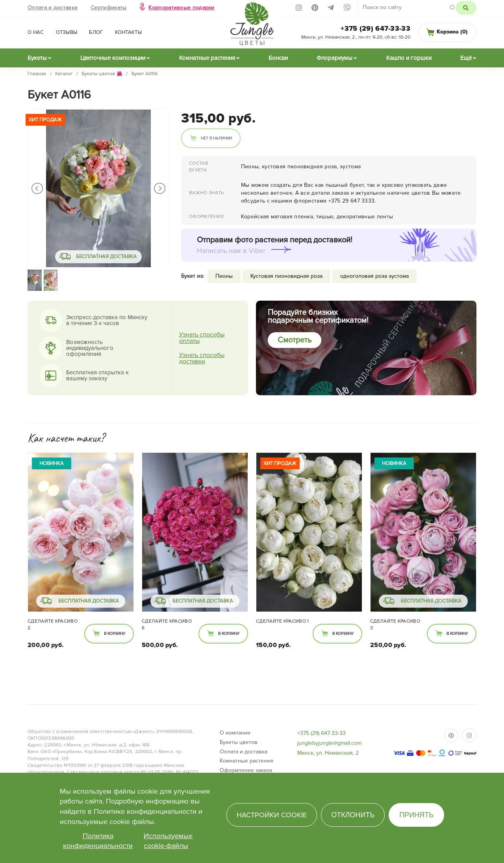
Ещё (466, 58)
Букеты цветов (239, 742)
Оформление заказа (246, 770)
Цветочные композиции (113, 58)
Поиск (466, 8)
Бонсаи (278, 58)
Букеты (37, 58)
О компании (235, 733)
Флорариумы (334, 58)
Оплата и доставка (52, 8)
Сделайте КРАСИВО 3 (395, 625)
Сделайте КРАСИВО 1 (282, 621)
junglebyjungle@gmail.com (329, 743)
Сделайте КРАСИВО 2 (53, 625)
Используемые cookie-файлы (168, 841)
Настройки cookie (272, 815)
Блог (96, 32)
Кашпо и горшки (409, 58)
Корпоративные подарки (181, 8)
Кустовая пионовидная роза (286, 276)
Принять (416, 815)
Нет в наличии (216, 138)
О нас (36, 32)
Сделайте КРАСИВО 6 (167, 625)
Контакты (128, 32)
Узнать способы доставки (202, 358)
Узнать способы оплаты (202, 338)
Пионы (224, 276)
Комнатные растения (207, 58)
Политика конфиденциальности (98, 841)
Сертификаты (108, 8)
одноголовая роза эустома (374, 276)
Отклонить (353, 815)
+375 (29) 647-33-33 (375, 28)
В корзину (115, 634)
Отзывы (67, 32)
